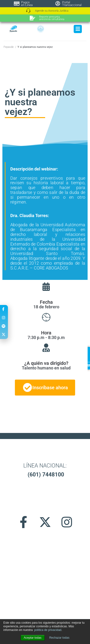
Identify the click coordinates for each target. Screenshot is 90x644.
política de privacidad (48, 630)
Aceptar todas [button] (33, 638)
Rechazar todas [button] (59, 638)
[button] (45, 540)
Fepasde (9, 47)
